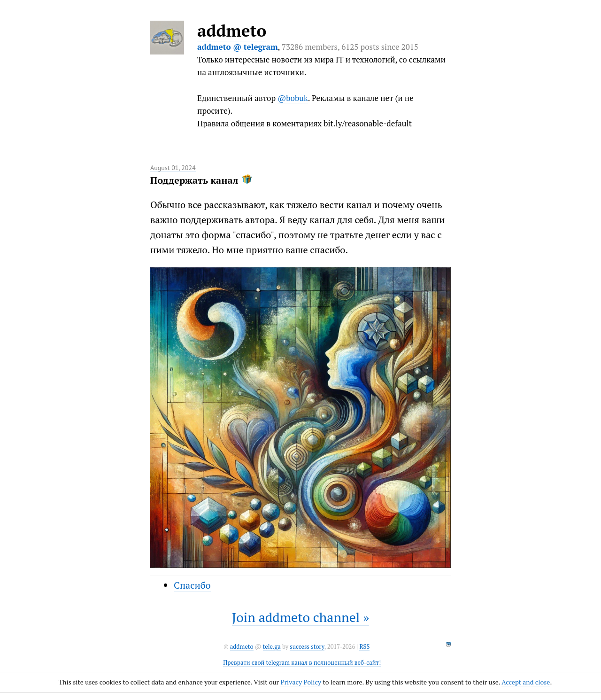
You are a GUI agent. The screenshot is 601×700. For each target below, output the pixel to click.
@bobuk (293, 98)
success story (307, 647)
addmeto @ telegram (238, 47)
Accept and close (526, 682)
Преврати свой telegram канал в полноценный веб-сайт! (302, 663)
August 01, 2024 (173, 168)
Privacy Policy (301, 682)
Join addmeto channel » (300, 617)
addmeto (232, 31)
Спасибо (192, 585)
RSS (364, 647)
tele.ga (272, 647)
